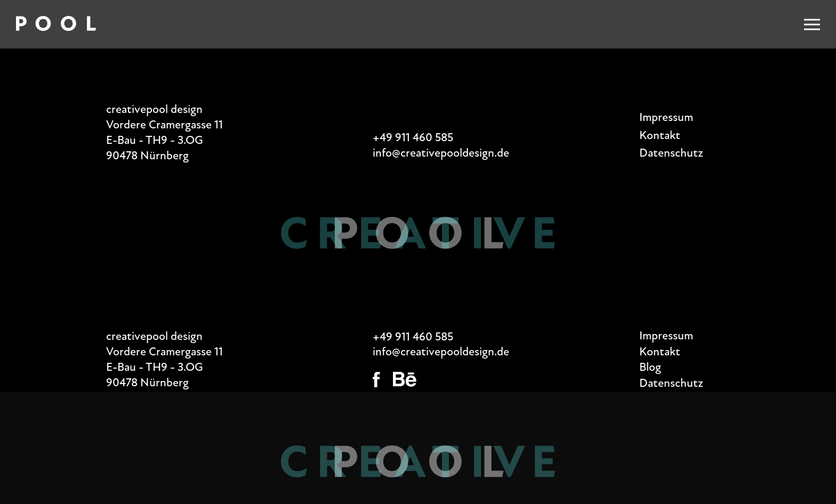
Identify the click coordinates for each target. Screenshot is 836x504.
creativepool (137, 109)
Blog (650, 367)
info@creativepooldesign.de (441, 153)
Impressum (666, 117)
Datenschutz (671, 153)
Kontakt (660, 135)
